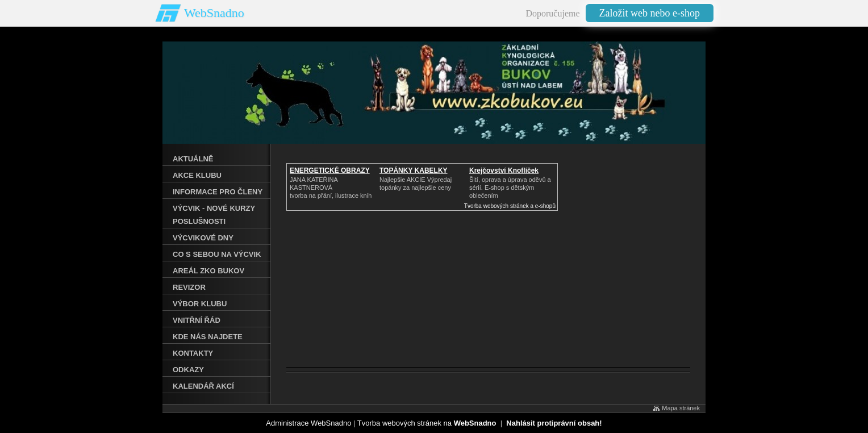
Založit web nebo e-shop (650, 13)
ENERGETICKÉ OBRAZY (330, 170)
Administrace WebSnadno (308, 423)
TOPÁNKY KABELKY (414, 170)
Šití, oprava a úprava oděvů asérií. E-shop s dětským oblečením (510, 188)
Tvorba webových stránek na (427, 423)
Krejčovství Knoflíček (504, 170)
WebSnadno (214, 13)
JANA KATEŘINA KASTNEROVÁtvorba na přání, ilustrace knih (331, 188)
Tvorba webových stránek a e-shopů (510, 206)
